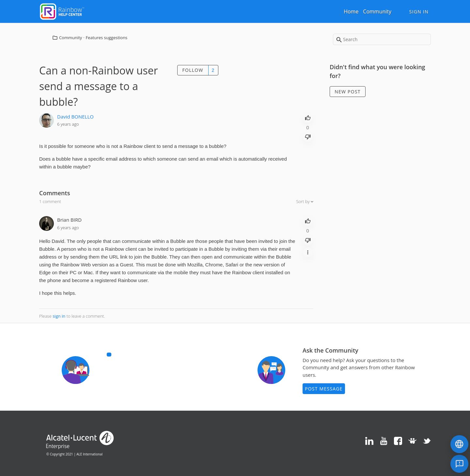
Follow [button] (193, 70)
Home (351, 11)
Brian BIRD (69, 220)
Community (377, 11)
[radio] (308, 117)
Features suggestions (107, 38)
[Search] (382, 39)
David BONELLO (75, 117)
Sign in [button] (419, 12)
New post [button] (348, 92)
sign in (59, 316)
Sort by (303, 201)
